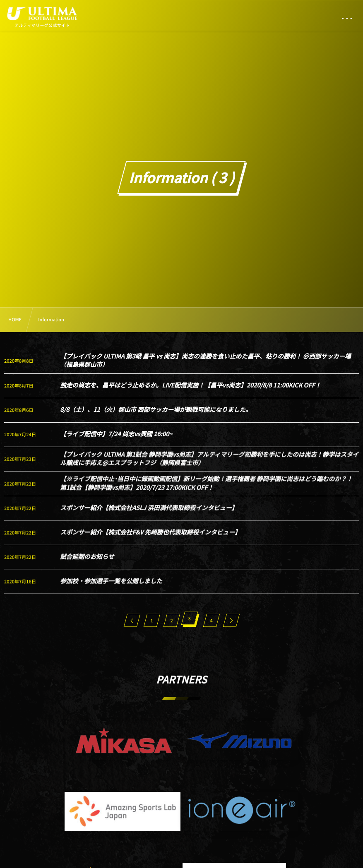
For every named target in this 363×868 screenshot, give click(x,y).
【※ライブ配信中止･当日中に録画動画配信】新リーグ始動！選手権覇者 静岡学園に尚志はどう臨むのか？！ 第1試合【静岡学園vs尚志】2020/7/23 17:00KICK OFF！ (206, 490)
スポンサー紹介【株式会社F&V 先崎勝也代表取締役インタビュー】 (150, 539)
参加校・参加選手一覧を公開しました (111, 588)
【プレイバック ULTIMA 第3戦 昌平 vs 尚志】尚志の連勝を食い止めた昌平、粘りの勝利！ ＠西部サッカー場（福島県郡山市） (206, 360)
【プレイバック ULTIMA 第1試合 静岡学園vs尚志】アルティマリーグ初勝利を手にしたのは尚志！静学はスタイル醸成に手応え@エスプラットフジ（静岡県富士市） (209, 466)
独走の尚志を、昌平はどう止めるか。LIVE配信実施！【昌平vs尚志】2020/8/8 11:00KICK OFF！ (190, 385)
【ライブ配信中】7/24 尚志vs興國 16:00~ (116, 434)
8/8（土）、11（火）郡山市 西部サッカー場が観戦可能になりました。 (156, 410)
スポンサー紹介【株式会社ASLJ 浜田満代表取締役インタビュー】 (149, 515)
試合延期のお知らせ (87, 564)
